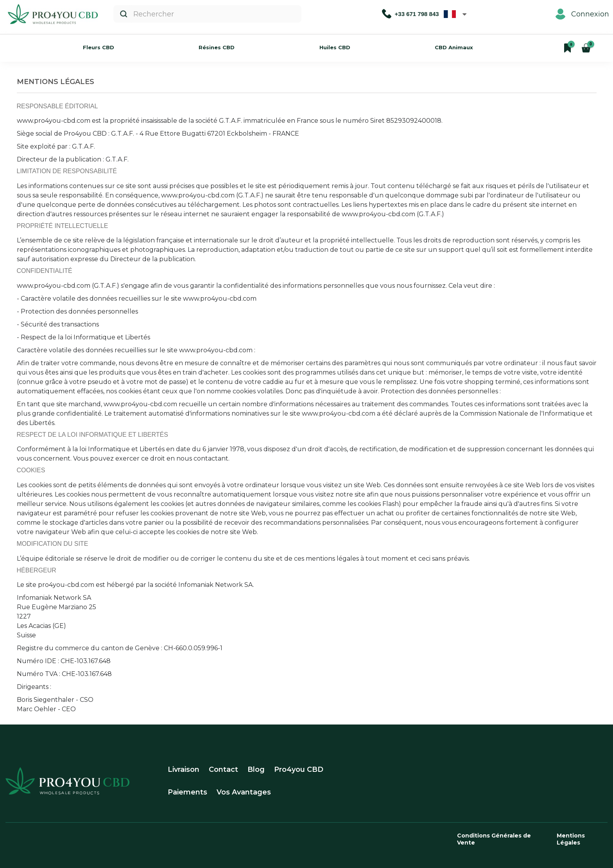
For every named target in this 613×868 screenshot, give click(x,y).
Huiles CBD (335, 47)
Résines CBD (217, 47)
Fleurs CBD (99, 47)
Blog (256, 769)
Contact (223, 769)
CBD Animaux (454, 47)
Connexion (582, 14)
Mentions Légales (571, 839)
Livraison (184, 769)
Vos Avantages (244, 792)
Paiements (187, 792)
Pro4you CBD (299, 769)
